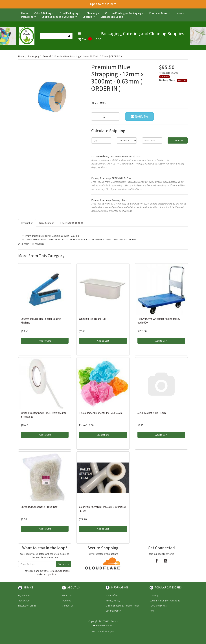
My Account (24, 595)
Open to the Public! (103, 4)
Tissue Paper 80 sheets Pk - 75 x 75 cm (101, 413)
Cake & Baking (44, 13)
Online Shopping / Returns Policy (122, 606)
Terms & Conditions (59, 571)
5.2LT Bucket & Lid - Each (152, 413)
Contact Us (68, 606)
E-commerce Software (100, 631)
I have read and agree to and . (45, 573)
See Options (103, 435)
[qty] (101, 140)
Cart (89, 39)
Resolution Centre (27, 606)
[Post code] (152, 140)
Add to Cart (45, 341)
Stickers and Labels (112, 17)
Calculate (177, 140)
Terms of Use (112, 595)
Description (27, 223)
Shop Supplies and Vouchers (59, 17)
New (180, 13)
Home (25, 13)
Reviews (72, 223)
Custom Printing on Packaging (124, 13)
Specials (89, 17)
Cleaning (93, 13)
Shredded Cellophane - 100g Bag (39, 507)
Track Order (24, 601)
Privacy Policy (49, 574)
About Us (67, 595)
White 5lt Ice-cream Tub (92, 319)
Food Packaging (70, 13)
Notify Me (139, 116)
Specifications (47, 223)
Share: (99, 103)
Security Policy (113, 611)
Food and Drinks (160, 13)
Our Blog (67, 601)
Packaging (29, 17)
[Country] (127, 140)
